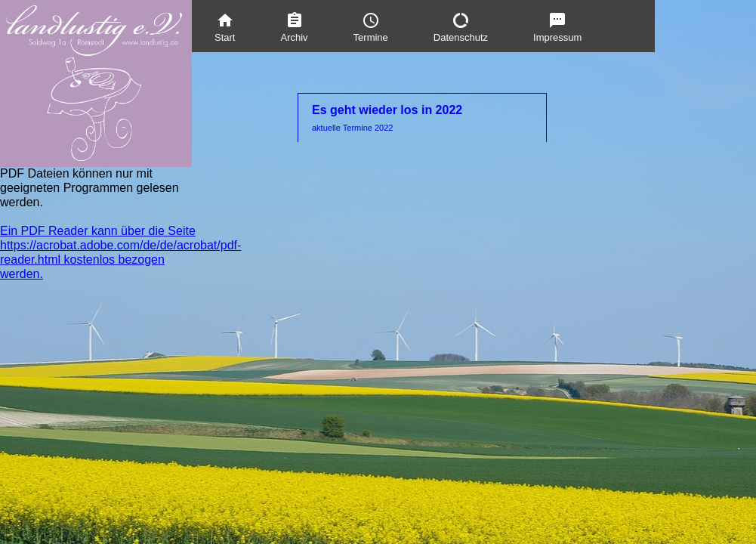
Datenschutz (461, 27)
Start (225, 27)
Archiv (294, 27)
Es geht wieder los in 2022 (422, 118)
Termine (371, 27)
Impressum (557, 27)
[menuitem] (225, 26)
